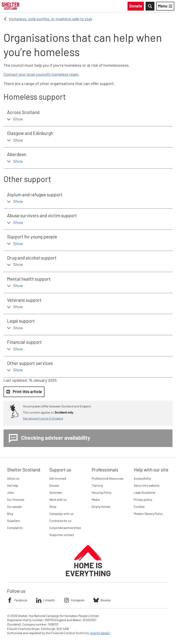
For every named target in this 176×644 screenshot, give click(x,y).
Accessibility (142, 478)
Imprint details (100, 633)
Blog (10, 514)
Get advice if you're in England (43, 418)
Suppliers (13, 521)
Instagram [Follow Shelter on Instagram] (74, 600)
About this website (146, 485)
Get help (13, 485)
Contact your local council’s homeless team (41, 74)
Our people (14, 507)
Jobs (10, 492)
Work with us (58, 500)
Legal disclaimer (145, 492)
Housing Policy (102, 492)
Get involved (58, 478)
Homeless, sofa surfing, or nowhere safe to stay (50, 19)
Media (96, 500)
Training (97, 485)
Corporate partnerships (65, 528)
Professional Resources (107, 478)
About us (13, 478)
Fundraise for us (60, 521)
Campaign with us (61, 514)
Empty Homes (101, 507)
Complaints (15, 528)
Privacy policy (143, 500)
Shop (53, 507)
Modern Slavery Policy (148, 514)
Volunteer (56, 492)
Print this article (24, 392)
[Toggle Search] (150, 6)
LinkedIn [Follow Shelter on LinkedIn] (46, 600)
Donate (54, 485)
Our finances (16, 500)
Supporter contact (62, 535)
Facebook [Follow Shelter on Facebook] (17, 600)
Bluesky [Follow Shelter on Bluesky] (102, 600)
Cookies (139, 507)
